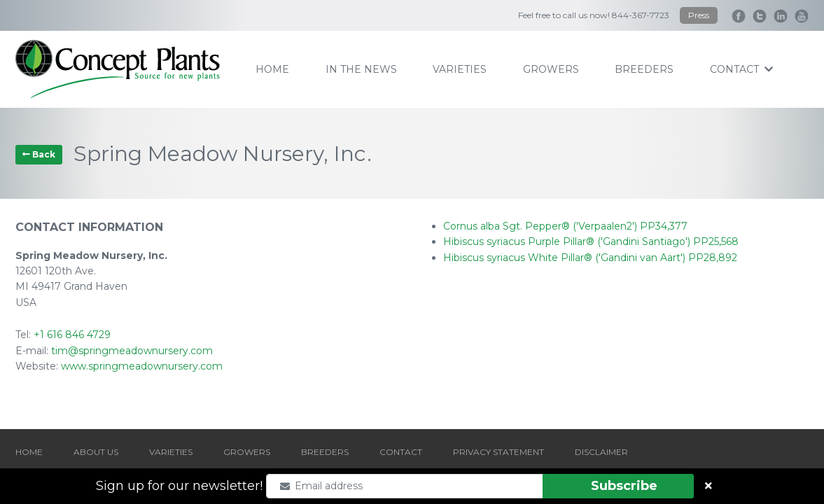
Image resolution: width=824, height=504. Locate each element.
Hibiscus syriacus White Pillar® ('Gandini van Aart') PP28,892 (590, 258)
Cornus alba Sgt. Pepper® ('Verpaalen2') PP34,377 (565, 226)
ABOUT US (96, 452)
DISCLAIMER (601, 452)
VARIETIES (171, 452)
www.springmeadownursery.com (142, 366)
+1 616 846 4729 (72, 335)
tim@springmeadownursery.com (132, 351)
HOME (29, 452)
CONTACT (401, 452)
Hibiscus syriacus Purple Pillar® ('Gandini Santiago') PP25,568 (591, 241)
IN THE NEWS (361, 69)
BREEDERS (325, 452)
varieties (460, 69)
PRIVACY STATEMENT (498, 452)
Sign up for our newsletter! (179, 486)
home (272, 69)
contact (741, 69)
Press (699, 15)
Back (39, 154)
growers (551, 69)
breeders (644, 69)
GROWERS (247, 452)
